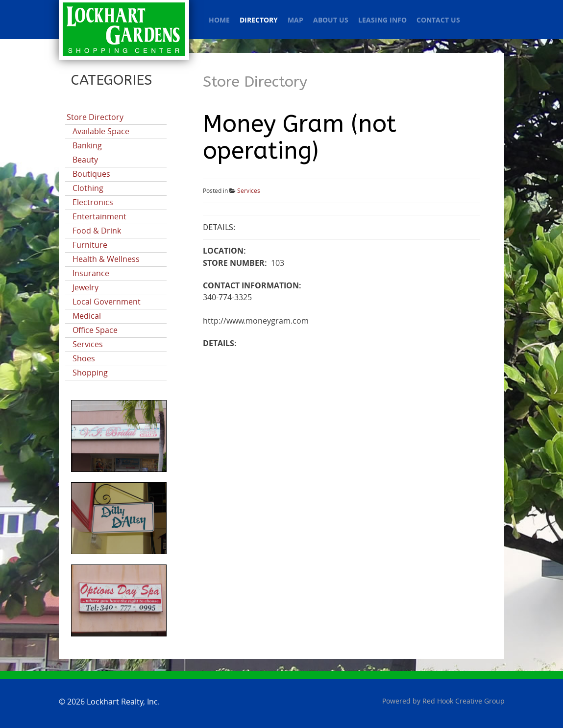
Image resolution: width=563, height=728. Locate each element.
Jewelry (86, 288)
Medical (87, 316)
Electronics (93, 202)
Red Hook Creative (464, 701)
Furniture (90, 245)
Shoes (84, 359)
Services (88, 344)
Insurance (91, 273)
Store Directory (95, 117)
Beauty (85, 160)
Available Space (101, 131)
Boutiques (91, 174)
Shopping (90, 373)
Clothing (88, 188)
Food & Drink (97, 231)
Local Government (107, 302)
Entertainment (99, 217)
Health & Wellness (106, 259)
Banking (87, 146)
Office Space (95, 330)
